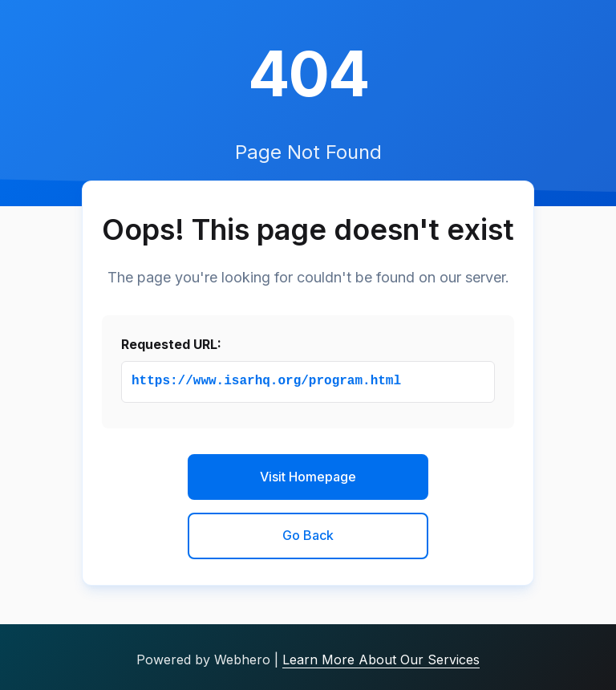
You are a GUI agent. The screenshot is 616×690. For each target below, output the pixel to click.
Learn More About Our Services (381, 660)
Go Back (308, 535)
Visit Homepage (308, 477)
